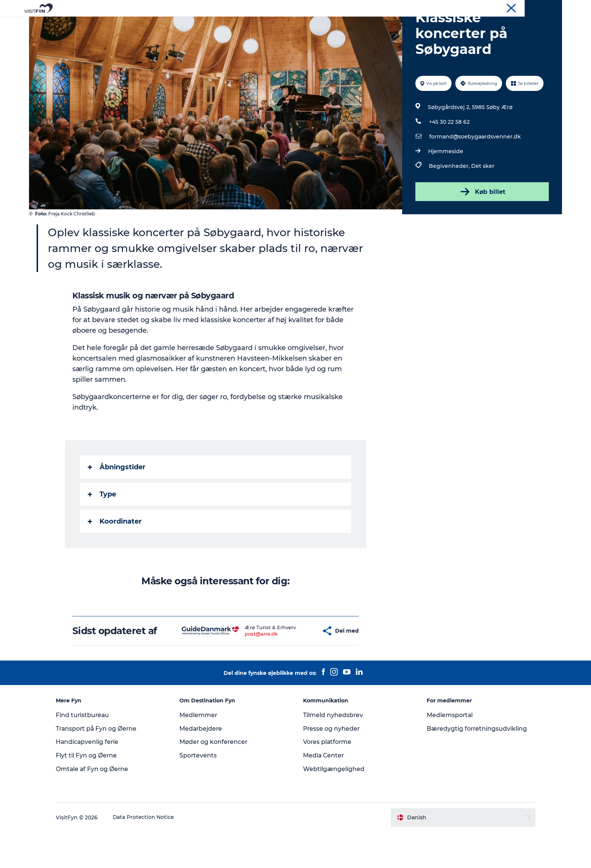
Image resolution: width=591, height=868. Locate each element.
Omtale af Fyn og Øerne (99, 805)
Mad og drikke (273, 24)
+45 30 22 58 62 (449, 158)
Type (102, 530)
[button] (298, 667)
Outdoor (229, 24)
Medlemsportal (447, 751)
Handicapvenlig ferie (94, 778)
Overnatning (322, 24)
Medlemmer (201, 751)
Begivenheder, (450, 202)
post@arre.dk (244, 670)
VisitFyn (474, 7)
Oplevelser (190, 24)
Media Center (324, 791)
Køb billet (482, 227)
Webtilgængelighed (334, 805)
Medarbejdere (204, 764)
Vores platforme (328, 778)
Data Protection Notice (150, 853)
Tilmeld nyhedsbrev (333, 751)
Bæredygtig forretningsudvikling (474, 764)
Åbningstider (117, 503)
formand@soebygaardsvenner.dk (475, 172)
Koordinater (115, 557)
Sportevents (201, 791)
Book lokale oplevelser (384, 24)
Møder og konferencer (537, 7)
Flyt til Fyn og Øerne (93, 791)
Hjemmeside (445, 187)
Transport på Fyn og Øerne (103, 764)
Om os (497, 7)
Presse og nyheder (332, 764)
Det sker (482, 202)
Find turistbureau (89, 751)
